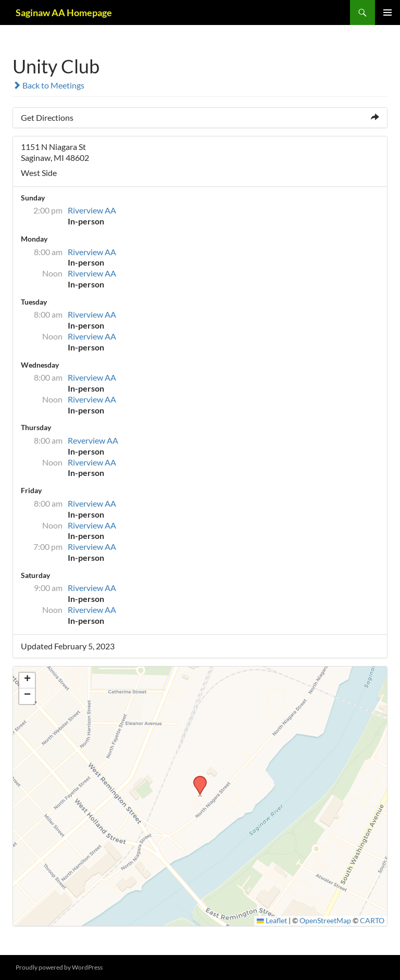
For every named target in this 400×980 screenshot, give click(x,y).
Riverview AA (92, 210)
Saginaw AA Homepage (64, 12)
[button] (196, 779)
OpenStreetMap (325, 921)
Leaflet (272, 921)
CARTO (372, 921)
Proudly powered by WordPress (59, 967)
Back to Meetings (48, 85)
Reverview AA (93, 440)
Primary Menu (387, 12)
